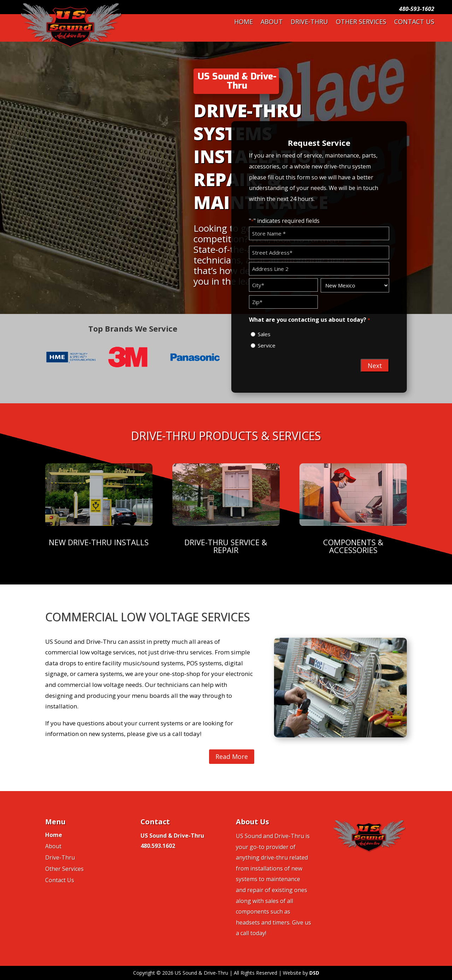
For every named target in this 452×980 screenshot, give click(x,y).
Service (267, 345)
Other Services (361, 22)
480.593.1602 (158, 846)
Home (243, 22)
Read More (232, 756)
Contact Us (414, 22)
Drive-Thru (309, 22)
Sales (264, 334)
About (272, 22)
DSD (314, 973)
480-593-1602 (417, 9)
